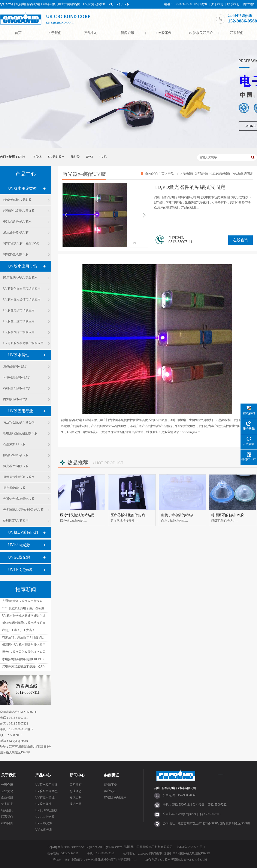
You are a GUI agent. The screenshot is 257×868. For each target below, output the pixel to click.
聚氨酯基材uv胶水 (15, 366)
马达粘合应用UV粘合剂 (19, 422)
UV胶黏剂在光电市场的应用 (22, 289)
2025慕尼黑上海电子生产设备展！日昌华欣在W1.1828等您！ (42, 608)
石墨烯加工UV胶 (14, 444)
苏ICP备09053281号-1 (191, 847)
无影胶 (75, 157)
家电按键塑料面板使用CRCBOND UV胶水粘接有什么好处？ (42, 659)
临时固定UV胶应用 (16, 521)
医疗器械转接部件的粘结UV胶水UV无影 (141, 515)
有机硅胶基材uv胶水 (17, 388)
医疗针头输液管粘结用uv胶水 (82, 515)
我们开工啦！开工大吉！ (19, 630)
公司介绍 (7, 785)
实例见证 (112, 775)
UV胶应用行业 (21, 411)
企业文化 (7, 791)
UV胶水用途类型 (22, 188)
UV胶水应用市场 (22, 266)
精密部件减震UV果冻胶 (19, 211)
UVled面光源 (19, 545)
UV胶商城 (200, 4)
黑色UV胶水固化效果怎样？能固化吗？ (28, 652)
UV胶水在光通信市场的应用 (22, 299)
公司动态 (76, 785)
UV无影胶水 (56, 157)
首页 (18, 33)
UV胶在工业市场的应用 (19, 321)
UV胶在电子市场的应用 (19, 310)
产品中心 (91, 33)
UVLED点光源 (20, 570)
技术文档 (76, 804)
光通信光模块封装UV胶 (19, 499)
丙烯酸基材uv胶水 (15, 399)
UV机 (103, 157)
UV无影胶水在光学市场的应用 (23, 343)
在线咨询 (241, 240)
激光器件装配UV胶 (16, 466)
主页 (161, 174)
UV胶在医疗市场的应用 (19, 332)
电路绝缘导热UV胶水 (17, 222)
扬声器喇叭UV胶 (14, 488)
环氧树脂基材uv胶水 (17, 377)
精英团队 (7, 810)
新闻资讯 (127, 33)
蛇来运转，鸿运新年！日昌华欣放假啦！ (29, 637)
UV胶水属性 (19, 355)
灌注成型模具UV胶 (16, 233)
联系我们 (233, 4)
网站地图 (249, 4)
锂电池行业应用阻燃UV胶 (20, 433)
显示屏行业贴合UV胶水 (19, 477)
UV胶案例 (164, 33)
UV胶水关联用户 (200, 33)
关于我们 (217, 4)
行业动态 (76, 791)
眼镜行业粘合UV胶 (16, 455)
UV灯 (90, 157)
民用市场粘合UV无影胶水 (20, 278)
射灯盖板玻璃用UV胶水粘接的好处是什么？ (31, 623)
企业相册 (7, 798)
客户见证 (110, 791)
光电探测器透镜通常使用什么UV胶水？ (28, 666)
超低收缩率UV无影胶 (17, 200)
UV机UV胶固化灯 (23, 532)
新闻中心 (77, 775)
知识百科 (76, 798)
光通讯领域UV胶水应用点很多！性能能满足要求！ (36, 601)
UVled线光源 (19, 557)
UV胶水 (37, 157)
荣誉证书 (7, 804)
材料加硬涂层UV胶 (16, 254)
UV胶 (22, 157)
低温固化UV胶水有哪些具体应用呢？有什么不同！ (36, 645)
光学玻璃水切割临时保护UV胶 (23, 510)
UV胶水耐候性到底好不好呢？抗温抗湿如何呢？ (34, 616)
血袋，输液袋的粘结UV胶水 (182, 515)
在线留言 (7, 823)
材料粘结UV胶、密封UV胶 (21, 243)
